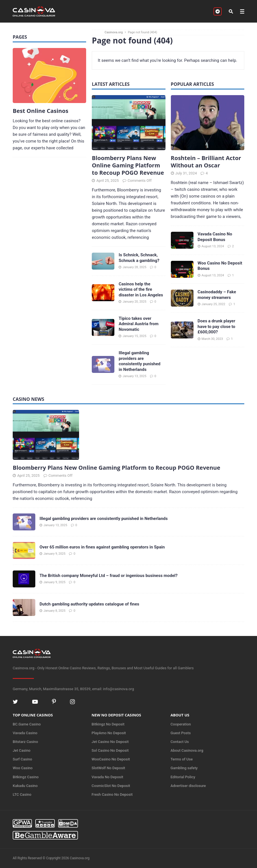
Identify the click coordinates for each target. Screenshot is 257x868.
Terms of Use (182, 759)
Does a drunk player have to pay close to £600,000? (217, 326)
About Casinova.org (187, 750)
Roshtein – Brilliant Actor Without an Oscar (206, 162)
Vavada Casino (25, 733)
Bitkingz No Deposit (108, 724)
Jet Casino (22, 750)
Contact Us (180, 742)
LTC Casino (22, 794)
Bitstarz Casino (25, 742)
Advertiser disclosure (188, 786)
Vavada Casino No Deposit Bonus (215, 237)
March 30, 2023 (212, 339)
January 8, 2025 (55, 611)
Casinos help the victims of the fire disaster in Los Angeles (141, 289)
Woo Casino (23, 768)
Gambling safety (184, 768)
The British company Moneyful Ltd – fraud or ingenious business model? (109, 576)
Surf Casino (22, 759)
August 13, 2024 (213, 246)
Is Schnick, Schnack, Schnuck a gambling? (139, 258)
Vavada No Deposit (107, 777)
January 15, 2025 (134, 336)
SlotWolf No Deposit (108, 768)
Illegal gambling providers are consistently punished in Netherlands (140, 361)
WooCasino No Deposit (111, 759)
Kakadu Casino (25, 786)
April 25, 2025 (107, 181)
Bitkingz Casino (26, 777)
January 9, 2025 (55, 554)
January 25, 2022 (214, 304)
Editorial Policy (183, 777)
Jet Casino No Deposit (110, 742)
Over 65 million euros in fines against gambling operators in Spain (102, 547)
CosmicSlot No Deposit (111, 786)
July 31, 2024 (186, 173)
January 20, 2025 (134, 302)
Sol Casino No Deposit (110, 750)
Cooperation (181, 724)
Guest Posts (181, 733)
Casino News (29, 399)
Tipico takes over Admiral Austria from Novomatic (139, 324)
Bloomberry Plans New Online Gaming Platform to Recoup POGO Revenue (128, 165)
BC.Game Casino (27, 724)
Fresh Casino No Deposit (112, 794)
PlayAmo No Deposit (109, 733)
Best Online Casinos (41, 111)
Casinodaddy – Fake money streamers (217, 295)
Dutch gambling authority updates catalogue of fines (89, 604)
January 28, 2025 (134, 267)
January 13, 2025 (134, 376)
